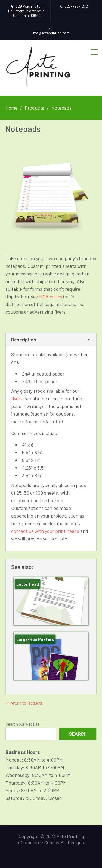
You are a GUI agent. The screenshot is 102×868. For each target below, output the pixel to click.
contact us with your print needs (45, 531)
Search (78, 734)
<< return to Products (24, 703)
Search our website (23, 724)
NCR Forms (51, 296)
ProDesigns (72, 842)
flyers (17, 398)
